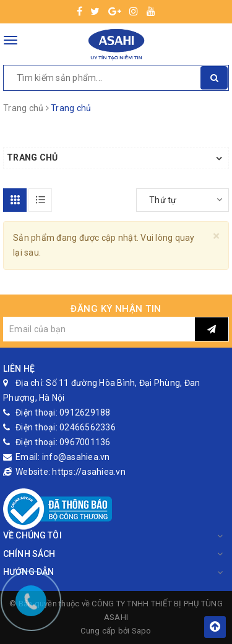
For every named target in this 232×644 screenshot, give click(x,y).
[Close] (216, 236)
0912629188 (85, 412)
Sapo (142, 631)
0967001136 (85, 442)
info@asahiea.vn (76, 457)
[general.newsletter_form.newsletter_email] (99, 329)
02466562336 (88, 427)
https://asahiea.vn (89, 472)
